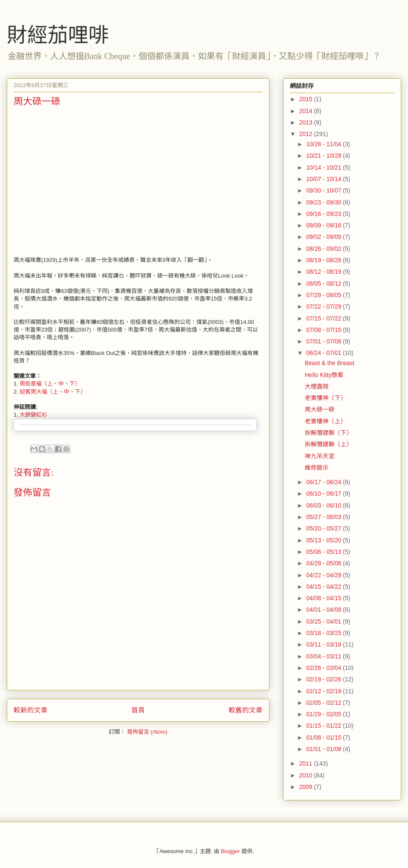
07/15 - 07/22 (324, 318)
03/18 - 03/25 (324, 633)
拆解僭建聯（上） (329, 444)
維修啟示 (317, 468)
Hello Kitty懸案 (324, 375)
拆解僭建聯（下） (329, 433)
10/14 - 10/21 (324, 167)
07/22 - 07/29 (324, 306)
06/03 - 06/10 (324, 505)
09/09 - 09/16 (324, 225)
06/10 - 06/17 (324, 494)
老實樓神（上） (326, 421)
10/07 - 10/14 (324, 179)
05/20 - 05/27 (324, 528)
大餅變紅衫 (33, 415)
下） (75, 384)
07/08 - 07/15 (324, 330)
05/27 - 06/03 (324, 517)
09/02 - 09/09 (324, 237)
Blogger (231, 851)
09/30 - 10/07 (324, 190)
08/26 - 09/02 (324, 249)
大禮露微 (317, 386)
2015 (307, 99)
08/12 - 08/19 (324, 272)
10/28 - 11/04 (324, 144)
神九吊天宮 (320, 456)
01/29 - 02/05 (324, 714)
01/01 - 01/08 (324, 749)
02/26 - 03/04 (324, 668)
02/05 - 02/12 (324, 703)
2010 (307, 775)
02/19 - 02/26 (324, 679)
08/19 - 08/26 (324, 260)
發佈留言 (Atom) (147, 732)
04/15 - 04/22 (324, 587)
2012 (307, 134)
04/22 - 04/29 (324, 575)
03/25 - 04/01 (324, 621)
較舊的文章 (246, 710)
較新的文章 (31, 710)
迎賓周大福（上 (39, 392)
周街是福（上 (36, 384)
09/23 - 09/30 (324, 202)
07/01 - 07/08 (324, 341)
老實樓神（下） (326, 398)
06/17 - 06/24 (324, 482)
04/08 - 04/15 (324, 598)
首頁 (138, 710)
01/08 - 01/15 (324, 738)
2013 (307, 122)
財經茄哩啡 (58, 35)
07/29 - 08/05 (324, 295)
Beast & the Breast (330, 363)
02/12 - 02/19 (324, 691)
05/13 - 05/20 (324, 540)
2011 (307, 763)
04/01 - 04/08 (324, 610)
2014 (307, 111)
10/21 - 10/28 (324, 156)
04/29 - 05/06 (324, 563)
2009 (307, 787)
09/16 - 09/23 (324, 214)
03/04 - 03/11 (324, 656)
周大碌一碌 (320, 409)
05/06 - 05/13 (324, 552)
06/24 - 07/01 (324, 353)
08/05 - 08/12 (324, 284)
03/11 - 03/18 (324, 644)
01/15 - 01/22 (324, 726)
